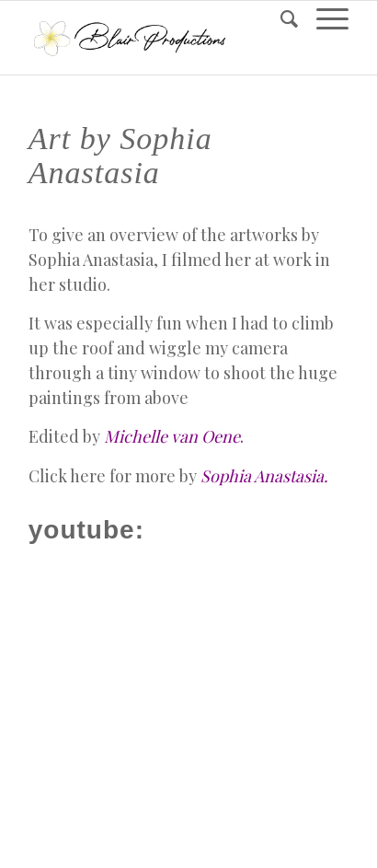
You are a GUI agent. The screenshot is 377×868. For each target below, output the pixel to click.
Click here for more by (178, 476)
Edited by (136, 436)
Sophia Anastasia (91, 260)
